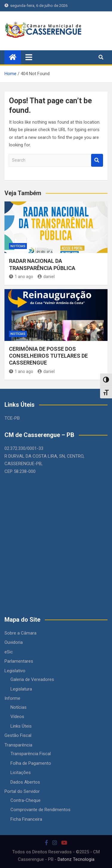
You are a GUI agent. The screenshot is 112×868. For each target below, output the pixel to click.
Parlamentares (19, 661)
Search (97, 160)
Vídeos (17, 717)
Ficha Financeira (26, 819)
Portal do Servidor (22, 791)
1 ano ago (21, 277)
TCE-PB (12, 418)
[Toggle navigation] (29, 57)
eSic (9, 652)
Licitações (21, 773)
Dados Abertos (25, 782)
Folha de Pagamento (31, 763)
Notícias (18, 246)
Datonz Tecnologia (76, 859)
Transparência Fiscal (31, 754)
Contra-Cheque (26, 800)
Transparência (18, 745)
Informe (12, 698)
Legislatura (21, 689)
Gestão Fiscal (18, 735)
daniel (46, 277)
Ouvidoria (14, 642)
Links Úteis (21, 726)
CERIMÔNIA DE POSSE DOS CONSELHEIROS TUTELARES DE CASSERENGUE (48, 356)
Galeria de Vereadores (32, 679)
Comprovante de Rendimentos (40, 810)
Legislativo (15, 671)
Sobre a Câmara (20, 633)
